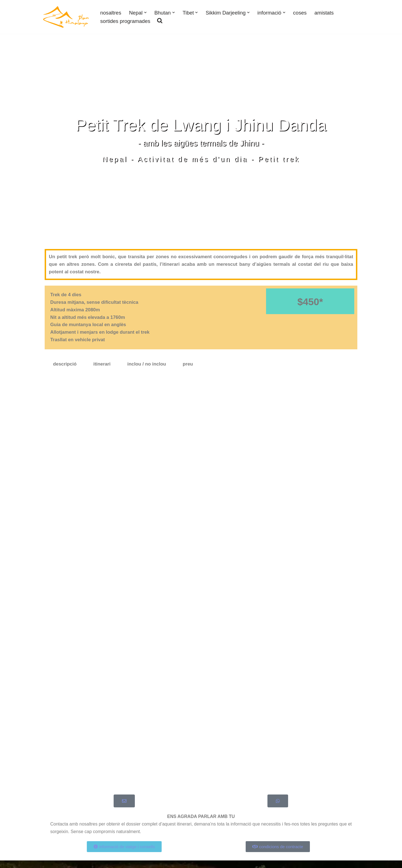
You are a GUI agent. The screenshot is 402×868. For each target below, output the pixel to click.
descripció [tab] (65, 365)
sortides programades (125, 21)
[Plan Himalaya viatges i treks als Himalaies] (66, 17)
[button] (146, 12)
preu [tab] (189, 365)
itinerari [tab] (102, 365)
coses (301, 12)
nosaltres (111, 12)
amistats (326, 12)
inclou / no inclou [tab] (147, 365)
